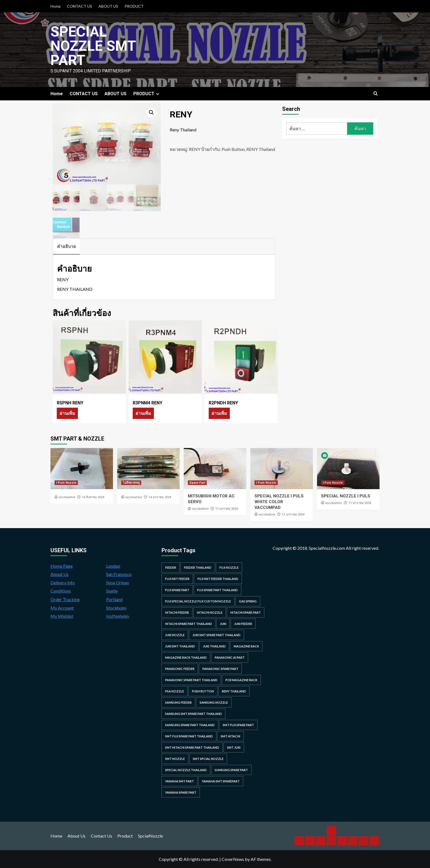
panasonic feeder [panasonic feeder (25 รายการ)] (180, 669)
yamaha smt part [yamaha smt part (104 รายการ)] (179, 781)
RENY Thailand (261, 149)
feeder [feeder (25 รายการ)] (171, 567)
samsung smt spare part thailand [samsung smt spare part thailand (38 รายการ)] (193, 714)
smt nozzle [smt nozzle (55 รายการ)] (175, 759)
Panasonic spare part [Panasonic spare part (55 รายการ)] (220, 669)
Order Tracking (65, 599)
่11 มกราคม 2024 (227, 509)
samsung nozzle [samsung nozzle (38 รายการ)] (214, 702)
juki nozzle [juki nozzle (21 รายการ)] (175, 635)
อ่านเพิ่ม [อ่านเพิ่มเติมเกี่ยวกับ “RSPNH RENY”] (67, 413)
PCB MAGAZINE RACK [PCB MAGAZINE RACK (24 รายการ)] (241, 680)
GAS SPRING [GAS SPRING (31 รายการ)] (248, 601)
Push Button (233, 149)
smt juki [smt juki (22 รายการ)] (234, 747)
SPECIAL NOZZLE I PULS (346, 496)
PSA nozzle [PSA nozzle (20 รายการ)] (175, 691)
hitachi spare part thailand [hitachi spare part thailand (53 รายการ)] (189, 624)
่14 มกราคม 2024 (160, 497)
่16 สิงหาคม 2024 (93, 497)
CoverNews (233, 859)
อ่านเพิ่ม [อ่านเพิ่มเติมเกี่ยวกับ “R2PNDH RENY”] (219, 413)
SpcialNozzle (150, 836)
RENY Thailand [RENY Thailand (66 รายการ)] (234, 691)
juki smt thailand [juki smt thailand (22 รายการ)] (180, 646)
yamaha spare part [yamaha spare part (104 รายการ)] (181, 792)
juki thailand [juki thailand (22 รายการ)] (214, 646)
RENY (195, 149)
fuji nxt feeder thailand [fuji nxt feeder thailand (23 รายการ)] (218, 579)
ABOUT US (108, 6)
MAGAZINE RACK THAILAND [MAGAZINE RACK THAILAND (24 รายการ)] (186, 657)
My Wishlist (62, 616)
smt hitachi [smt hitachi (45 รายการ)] (230, 736)
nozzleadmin (67, 497)
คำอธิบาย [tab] (66, 246)
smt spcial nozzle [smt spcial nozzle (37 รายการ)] (208, 759)
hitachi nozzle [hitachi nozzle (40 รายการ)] (210, 612)
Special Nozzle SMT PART (93, 46)
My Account (62, 608)
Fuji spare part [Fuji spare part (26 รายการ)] (177, 590)
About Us (60, 574)
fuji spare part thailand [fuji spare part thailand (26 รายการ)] (217, 590)
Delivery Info (63, 583)
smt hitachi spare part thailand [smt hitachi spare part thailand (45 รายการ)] (192, 747)
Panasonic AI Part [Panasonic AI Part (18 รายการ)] (230, 657)
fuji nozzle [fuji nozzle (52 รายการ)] (229, 567)
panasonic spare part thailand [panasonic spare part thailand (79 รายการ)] (191, 680)
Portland (114, 599)
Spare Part (197, 483)
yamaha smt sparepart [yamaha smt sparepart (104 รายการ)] (221, 781)
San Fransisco (119, 574)
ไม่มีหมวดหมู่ (131, 483)
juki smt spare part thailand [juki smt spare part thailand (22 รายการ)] (217, 635)
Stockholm (116, 608)
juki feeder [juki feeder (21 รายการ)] (243, 624)
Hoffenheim (118, 616)
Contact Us (101, 836)
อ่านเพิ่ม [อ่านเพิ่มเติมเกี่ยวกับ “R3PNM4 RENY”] (143, 413)
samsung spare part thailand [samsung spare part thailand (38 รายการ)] (190, 725)
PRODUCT (134, 6)
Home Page (62, 566)
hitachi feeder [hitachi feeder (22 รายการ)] (177, 612)
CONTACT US (80, 6)
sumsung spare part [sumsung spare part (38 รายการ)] (231, 770)
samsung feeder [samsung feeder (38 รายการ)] (178, 702)
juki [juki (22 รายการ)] (223, 624)
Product (125, 836)
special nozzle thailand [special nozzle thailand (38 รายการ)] (186, 770)
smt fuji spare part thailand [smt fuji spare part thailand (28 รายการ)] (189, 736)
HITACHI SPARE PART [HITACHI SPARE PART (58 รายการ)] (246, 612)
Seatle (112, 591)
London (113, 566)
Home (56, 6)
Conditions (61, 591)
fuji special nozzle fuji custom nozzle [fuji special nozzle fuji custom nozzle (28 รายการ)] (198, 601)
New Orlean (118, 583)
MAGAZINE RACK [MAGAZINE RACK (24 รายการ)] (246, 646)
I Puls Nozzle (66, 483)
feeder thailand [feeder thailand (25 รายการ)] (198, 567)
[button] (151, 112)
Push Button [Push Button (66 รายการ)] (203, 691)
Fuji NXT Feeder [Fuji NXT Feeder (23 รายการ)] (177, 579)
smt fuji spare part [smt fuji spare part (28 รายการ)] (238, 725)
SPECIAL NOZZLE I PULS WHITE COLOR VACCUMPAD (279, 502)
